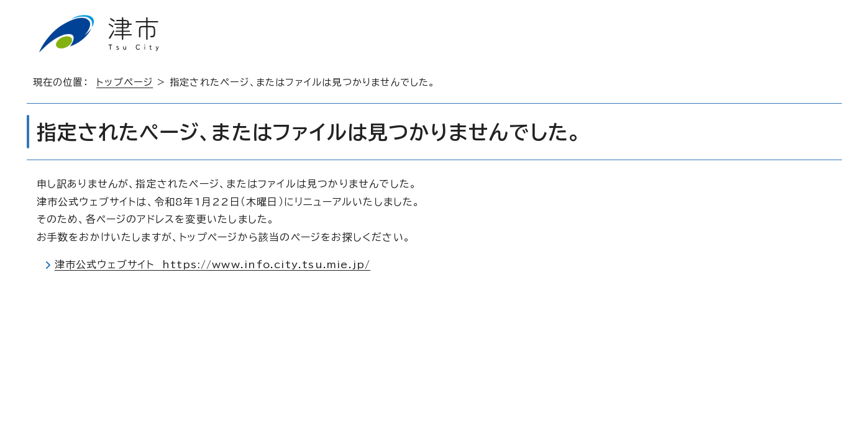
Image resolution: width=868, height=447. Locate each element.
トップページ (125, 82)
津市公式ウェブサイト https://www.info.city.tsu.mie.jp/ (213, 264)
